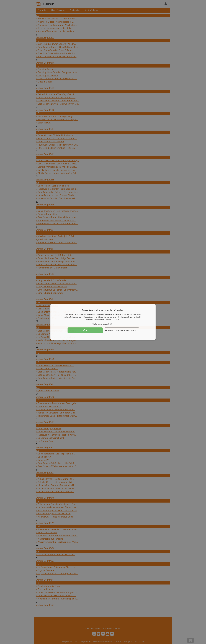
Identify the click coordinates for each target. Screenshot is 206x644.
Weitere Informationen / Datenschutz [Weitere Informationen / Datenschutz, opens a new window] (108, 320)
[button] (103, 324)
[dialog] (103, 322)
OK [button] (85, 330)
